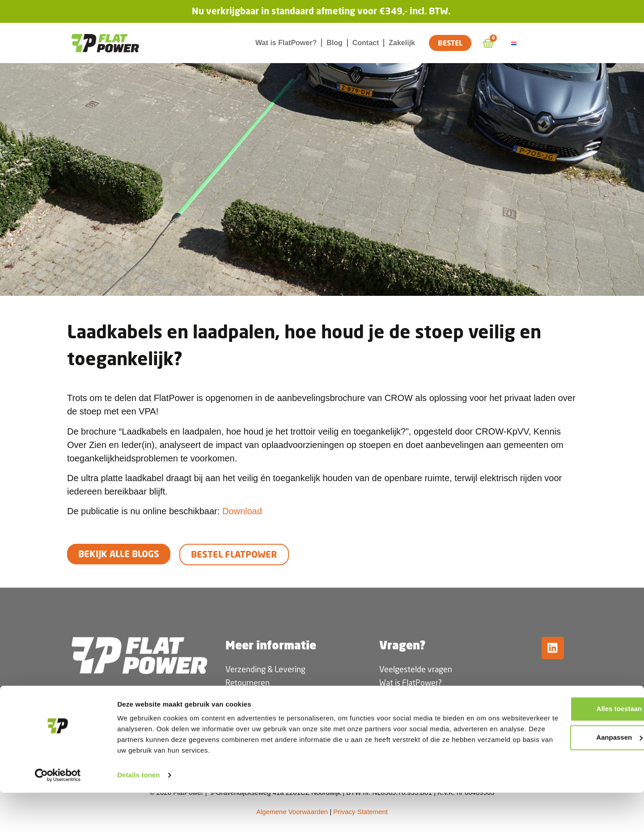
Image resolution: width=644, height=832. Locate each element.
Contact (366, 43)
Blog (335, 43)
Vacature (395, 709)
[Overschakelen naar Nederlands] (515, 43)
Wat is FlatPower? (286, 43)
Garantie (240, 723)
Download (242, 511)
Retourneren (248, 683)
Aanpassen (570, 777)
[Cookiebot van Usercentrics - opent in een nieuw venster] (58, 815)
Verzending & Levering (265, 669)
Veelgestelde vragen (416, 669)
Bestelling (243, 696)
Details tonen (138, 814)
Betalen (239, 709)
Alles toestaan (569, 748)
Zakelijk (402, 43)
